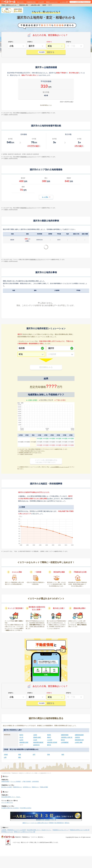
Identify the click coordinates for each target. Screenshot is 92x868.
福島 (20, 757)
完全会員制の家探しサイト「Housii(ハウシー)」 (39, 830)
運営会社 (67, 823)
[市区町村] (61, 348)
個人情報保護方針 (59, 823)
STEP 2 (30, 42)
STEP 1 (11, 42)
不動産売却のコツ (17, 787)
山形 (5, 757)
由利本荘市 (36, 745)
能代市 (63, 740)
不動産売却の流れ (31, 2)
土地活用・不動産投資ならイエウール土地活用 (14, 830)
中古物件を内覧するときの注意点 (10, 808)
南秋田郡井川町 (79, 740)
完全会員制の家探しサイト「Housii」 (11, 797)
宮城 (48, 755)
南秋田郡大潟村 (24, 742)
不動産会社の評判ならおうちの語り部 (79, 830)
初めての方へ (21, 2)
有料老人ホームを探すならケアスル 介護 (24, 832)
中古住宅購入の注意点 (25, 808)
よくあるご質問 (64, 2)
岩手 (34, 755)
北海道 (6, 755)
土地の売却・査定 (35, 5)
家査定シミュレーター (52, 2)
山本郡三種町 (79, 742)
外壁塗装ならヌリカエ (7, 832)
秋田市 (21, 735)
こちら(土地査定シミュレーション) (59, 467)
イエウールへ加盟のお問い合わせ (39, 823)
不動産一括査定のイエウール (9, 5)
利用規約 (51, 823)
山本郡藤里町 (65, 742)
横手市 (49, 745)
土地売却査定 (35, 781)
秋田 (63, 755)
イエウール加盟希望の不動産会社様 (80, 2)
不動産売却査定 (5, 781)
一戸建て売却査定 (26, 781)
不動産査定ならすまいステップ (61, 830)
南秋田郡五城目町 (38, 742)
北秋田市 (77, 737)
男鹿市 (49, 735)
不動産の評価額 (44, 787)
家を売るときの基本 (7, 787)
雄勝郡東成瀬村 (79, 735)
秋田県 (44, 5)
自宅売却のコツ (27, 787)
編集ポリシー (26, 823)
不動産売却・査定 (24, 5)
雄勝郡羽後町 (65, 735)
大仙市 (35, 740)
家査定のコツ (35, 787)
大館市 (35, 735)
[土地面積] (61, 354)
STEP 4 (68, 42)
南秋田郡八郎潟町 (52, 742)
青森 (20, 755)
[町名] (31, 354)
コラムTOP (41, 2)
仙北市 (21, 740)
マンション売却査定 (16, 781)
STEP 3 (49, 42)
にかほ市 (50, 740)
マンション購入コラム (7, 802)
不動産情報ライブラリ (26, 113)
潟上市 (21, 737)
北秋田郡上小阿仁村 (67, 737)
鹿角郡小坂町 (37, 737)
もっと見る (46, 197)
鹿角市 (49, 737)
